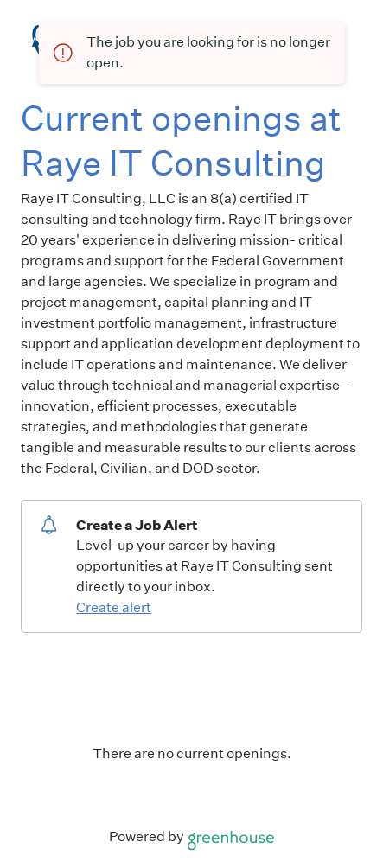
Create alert (114, 607)
